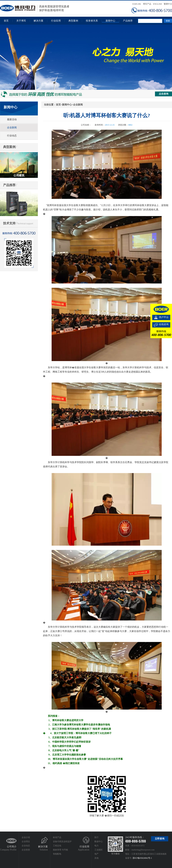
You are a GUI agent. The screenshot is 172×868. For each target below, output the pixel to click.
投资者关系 (92, 21)
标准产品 (57, 837)
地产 (96, 854)
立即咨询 (160, 839)
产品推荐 (128, 21)
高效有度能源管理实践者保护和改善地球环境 (35, 8)
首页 (6, 21)
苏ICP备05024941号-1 (142, 858)
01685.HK (137, 4)
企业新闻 (12, 128)
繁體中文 (168, 4)
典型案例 (73, 21)
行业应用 (56, 21)
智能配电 (57, 854)
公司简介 (12, 847)
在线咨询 (164, 324)
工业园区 (99, 850)
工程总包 (57, 846)
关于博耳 (21, 21)
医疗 (96, 837)
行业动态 (12, 136)
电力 (96, 846)
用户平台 (164, 317)
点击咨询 (164, 94)
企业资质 (26, 850)
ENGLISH (157, 4)
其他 (96, 858)
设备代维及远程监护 (62, 842)
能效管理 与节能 (60, 850)
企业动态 (26, 846)
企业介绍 (26, 837)
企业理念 (26, 842)
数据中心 (99, 842)
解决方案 (39, 21)
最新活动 (12, 119)
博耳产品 (147, 4)
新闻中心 (110, 21)
